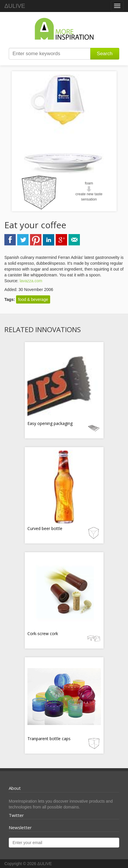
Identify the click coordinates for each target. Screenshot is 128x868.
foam (89, 183)
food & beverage (33, 299)
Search (105, 54)
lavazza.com (31, 281)
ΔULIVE (15, 6)
